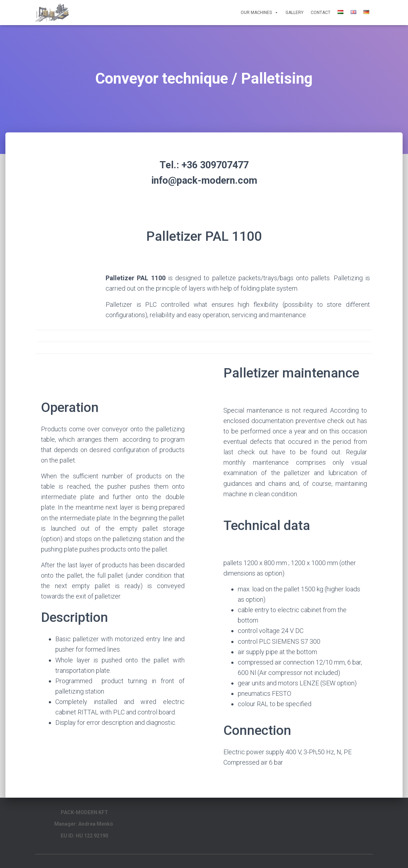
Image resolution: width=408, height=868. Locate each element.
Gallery (295, 13)
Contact (321, 13)
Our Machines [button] (259, 13)
